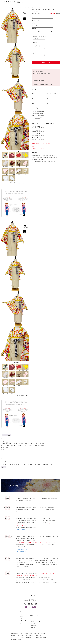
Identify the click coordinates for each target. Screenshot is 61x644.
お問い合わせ (33, 637)
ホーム (3, 7)
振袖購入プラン (34, 615)
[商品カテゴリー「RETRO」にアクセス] (23, 618)
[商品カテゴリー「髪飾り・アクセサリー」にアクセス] (37, 622)
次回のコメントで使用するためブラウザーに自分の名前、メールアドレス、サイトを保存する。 (28, 464)
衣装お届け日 (36, 46)
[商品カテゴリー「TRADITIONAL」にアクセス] (23, 620)
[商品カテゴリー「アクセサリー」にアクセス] (37, 624)
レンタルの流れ (43, 633)
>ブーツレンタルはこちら (38, 145)
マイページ (22, 633)
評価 (3, 448)
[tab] (7, 435)
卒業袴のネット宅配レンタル (10, 7)
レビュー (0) (7, 435)
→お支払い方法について (22, 550)
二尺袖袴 (18, 7)
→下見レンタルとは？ (21, 530)
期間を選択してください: (39, 36)
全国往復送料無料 (14, 635)
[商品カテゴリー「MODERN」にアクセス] (23, 616)
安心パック (35, 17)
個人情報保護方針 (43, 637)
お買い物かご (37, 633)
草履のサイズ (35, 29)
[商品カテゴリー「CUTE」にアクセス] (23, 614)
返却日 (35, 53)
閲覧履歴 (27, 633)
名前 (3, 458)
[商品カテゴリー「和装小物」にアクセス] (37, 628)
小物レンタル (22, 624)
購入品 (32, 619)
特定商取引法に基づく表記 (16, 639)
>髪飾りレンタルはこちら (38, 147)
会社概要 (38, 637)
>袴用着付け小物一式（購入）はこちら (41, 143)
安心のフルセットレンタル (23, 635)
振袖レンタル (22, 612)
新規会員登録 (13, 633)
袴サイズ (34, 23)
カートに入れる (46, 63)
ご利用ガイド (38, 635)
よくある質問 (27, 637)
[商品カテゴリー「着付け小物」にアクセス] (37, 626)
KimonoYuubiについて (15, 637)
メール (4, 462)
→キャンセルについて (21, 552)
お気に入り (31, 633)
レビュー (4, 450)
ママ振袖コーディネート (36, 612)
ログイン (18, 633)
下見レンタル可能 (32, 635)
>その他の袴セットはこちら (38, 148)
